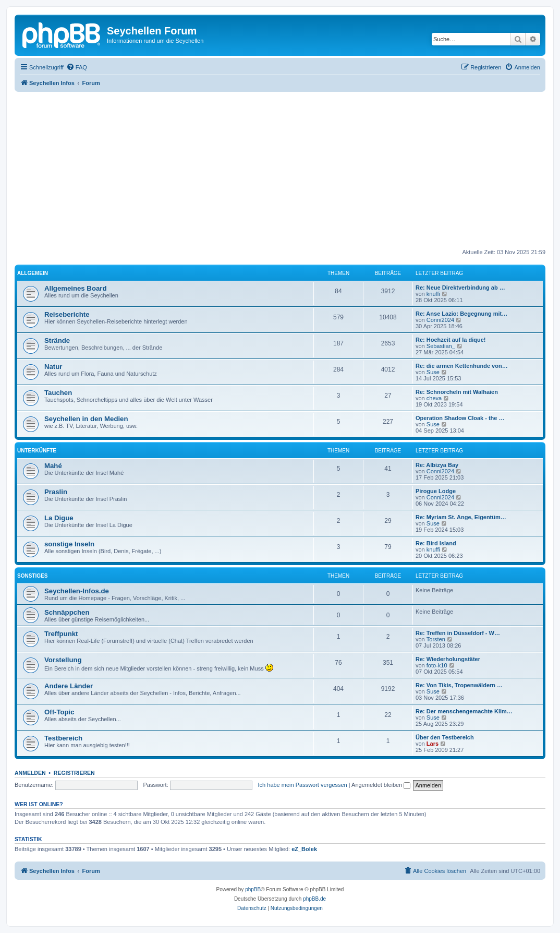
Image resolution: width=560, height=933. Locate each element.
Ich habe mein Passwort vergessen (303, 785)
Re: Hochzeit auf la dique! (451, 340)
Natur (53, 367)
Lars (433, 744)
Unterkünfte (37, 451)
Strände (57, 340)
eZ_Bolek (304, 849)
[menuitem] (77, 67)
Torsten (436, 639)
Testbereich (63, 738)
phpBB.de (314, 899)
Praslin (56, 492)
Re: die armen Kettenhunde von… (462, 366)
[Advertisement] (287, 170)
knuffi (433, 294)
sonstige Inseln (69, 544)
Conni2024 (440, 320)
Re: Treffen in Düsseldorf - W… (458, 633)
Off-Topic (59, 712)
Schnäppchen (67, 612)
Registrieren (74, 773)
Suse (433, 372)
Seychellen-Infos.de (77, 591)
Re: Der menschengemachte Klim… (464, 711)
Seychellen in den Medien (86, 419)
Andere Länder (69, 686)
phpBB (253, 889)
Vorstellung (63, 660)
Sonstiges (32, 576)
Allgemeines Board (75, 288)
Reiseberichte (67, 314)
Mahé (53, 466)
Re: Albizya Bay (437, 465)
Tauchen (58, 393)
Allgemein (33, 273)
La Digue (59, 518)
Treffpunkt (61, 634)
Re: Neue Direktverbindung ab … (460, 288)
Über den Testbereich (445, 737)
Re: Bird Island (436, 543)
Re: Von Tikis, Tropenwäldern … (459, 685)
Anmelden (30, 773)
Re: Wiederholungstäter (448, 659)
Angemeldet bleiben (381, 785)
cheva (434, 398)
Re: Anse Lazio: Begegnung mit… (461, 314)
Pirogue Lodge (436, 491)
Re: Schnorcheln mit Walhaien (457, 392)
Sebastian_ (441, 346)
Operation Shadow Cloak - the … (460, 418)
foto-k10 (437, 665)
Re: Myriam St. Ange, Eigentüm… (461, 517)
